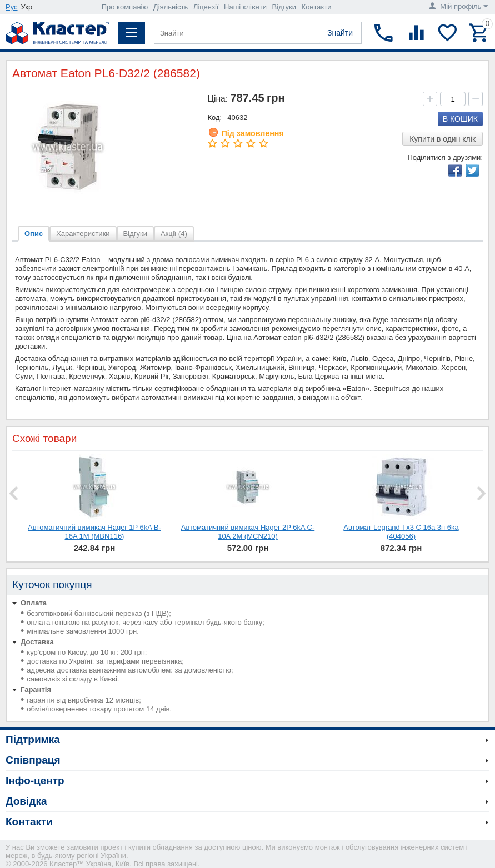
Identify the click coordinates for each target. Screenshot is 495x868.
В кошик (460, 119)
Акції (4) (174, 234)
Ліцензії (206, 7)
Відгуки (284, 7)
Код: (215, 117)
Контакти (317, 7)
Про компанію (125, 7)
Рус (12, 7)
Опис (34, 234)
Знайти (340, 33)
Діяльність (171, 7)
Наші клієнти (245, 7)
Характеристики (83, 234)
